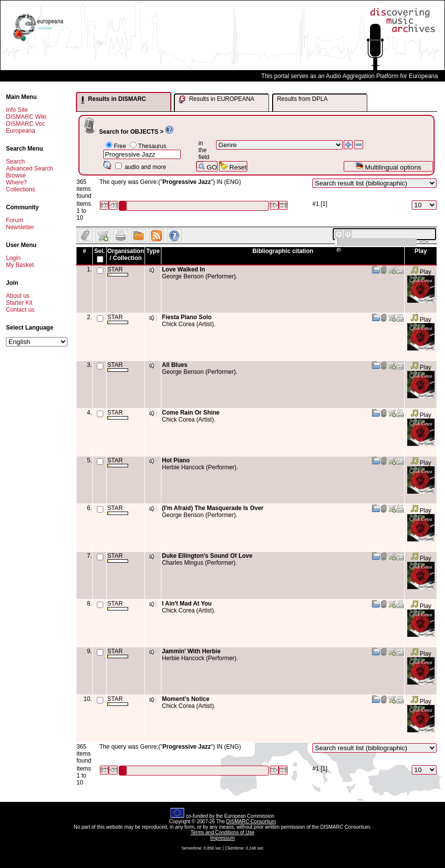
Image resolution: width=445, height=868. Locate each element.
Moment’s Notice (186, 699)
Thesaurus (152, 146)
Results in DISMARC (113, 99)
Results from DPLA (302, 99)
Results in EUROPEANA (217, 99)
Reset (233, 166)
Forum (15, 220)
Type (153, 251)
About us (18, 296)
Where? (16, 182)
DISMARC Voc (26, 124)
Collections (21, 189)
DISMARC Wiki (26, 117)
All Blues (175, 365)
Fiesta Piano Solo (187, 317)
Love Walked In (184, 269)
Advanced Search (30, 169)
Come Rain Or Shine (191, 413)
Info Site (17, 110)
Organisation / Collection (126, 255)
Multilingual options (388, 166)
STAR (118, 271)
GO (207, 166)
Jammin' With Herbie (191, 651)
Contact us (20, 310)
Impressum (222, 838)
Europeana (21, 131)
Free (120, 146)
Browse (16, 175)
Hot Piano (176, 460)
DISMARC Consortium (251, 822)
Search (15, 162)
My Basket (20, 265)
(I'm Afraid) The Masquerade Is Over (213, 508)
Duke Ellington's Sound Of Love (207, 556)
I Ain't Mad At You (187, 604)
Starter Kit (19, 303)
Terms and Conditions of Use (222, 832)
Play (421, 272)
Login (13, 258)
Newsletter (20, 227)
